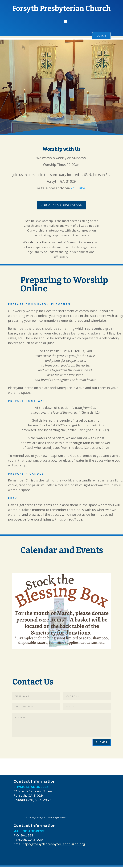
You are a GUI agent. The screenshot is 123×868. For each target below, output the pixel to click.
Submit (102, 743)
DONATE (100, 36)
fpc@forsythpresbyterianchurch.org (55, 845)
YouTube (78, 189)
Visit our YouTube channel (62, 206)
